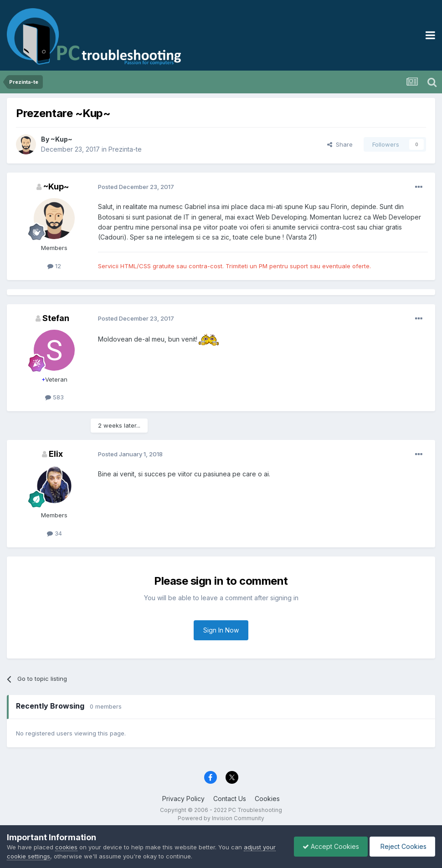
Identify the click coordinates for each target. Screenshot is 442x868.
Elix (56, 454)
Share (340, 144)
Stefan (56, 318)
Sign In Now (221, 630)
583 (54, 397)
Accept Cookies (329, 846)
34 (54, 533)
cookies (66, 847)
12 (54, 266)
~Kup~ (62, 139)
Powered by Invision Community (221, 818)
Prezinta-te (125, 149)
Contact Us (230, 799)
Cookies (267, 799)
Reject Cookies (402, 846)
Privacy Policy (183, 799)
